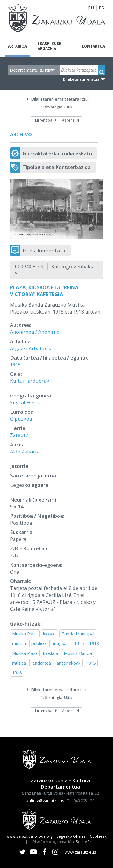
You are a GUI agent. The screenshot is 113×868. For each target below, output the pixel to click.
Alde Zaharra (25, 451)
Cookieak (98, 836)
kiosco (49, 634)
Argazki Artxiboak (31, 348)
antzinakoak (69, 663)
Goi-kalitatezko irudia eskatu (57, 153)
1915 (15, 364)
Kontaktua (93, 46)
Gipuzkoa (21, 419)
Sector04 (84, 842)
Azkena (68, 120)
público (39, 643)
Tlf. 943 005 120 (81, 801)
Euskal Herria (26, 402)
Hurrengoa (43, 120)
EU (91, 8)
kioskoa (51, 653)
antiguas (60, 643)
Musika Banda (78, 653)
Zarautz (19, 435)
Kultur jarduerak (30, 381)
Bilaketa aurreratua (81, 79)
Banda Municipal (78, 634)
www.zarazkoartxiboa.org (29, 836)
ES (101, 8)
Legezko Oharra (71, 836)
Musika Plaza (25, 634)
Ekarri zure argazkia (49, 46)
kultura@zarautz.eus (45, 801)
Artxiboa (17, 46)
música (19, 643)
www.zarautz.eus (80, 852)
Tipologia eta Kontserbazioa (57, 167)
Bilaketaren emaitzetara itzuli (60, 99)
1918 (94, 643)
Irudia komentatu (44, 250)
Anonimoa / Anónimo (35, 332)
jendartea (41, 663)
